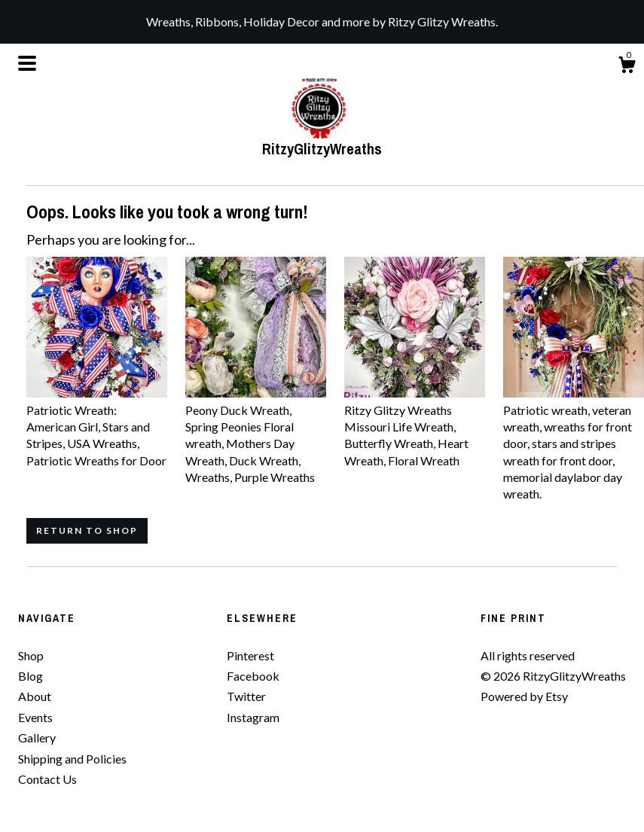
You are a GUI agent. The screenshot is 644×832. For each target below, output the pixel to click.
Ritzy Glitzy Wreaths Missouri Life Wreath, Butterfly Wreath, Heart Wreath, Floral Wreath (415, 427)
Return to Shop (87, 530)
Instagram (253, 717)
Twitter (246, 696)
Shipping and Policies (72, 759)
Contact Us (47, 779)
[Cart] (627, 67)
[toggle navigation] (27, 63)
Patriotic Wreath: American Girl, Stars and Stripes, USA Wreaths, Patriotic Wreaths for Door (97, 427)
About (35, 696)
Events (35, 717)
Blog (31, 676)
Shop (31, 655)
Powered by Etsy (524, 696)
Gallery (37, 738)
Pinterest (250, 655)
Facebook (253, 676)
